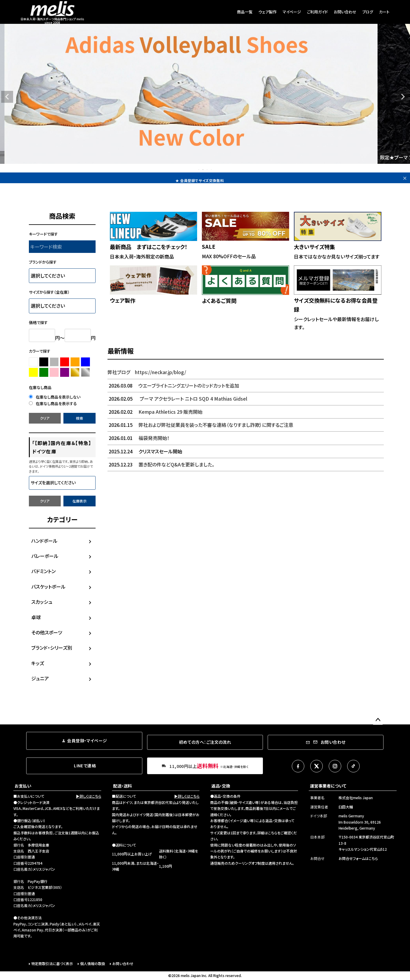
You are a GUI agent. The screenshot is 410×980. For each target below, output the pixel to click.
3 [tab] (208, 169)
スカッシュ (42, 602)
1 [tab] (199, 169)
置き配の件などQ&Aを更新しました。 (161, 464)
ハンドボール (44, 541)
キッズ (38, 663)
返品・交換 (221, 786)
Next (403, 97)
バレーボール (45, 556)
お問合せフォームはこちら (358, 858)
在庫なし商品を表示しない (55, 397)
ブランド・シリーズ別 (52, 648)
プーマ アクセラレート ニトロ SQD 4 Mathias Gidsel (177, 399)
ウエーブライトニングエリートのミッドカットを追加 (173, 385)
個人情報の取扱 (93, 963)
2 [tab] (203, 169)
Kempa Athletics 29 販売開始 (155, 412)
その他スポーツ (47, 632)
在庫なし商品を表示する (53, 403)
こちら (273, 833)
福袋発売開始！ (138, 438)
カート (384, 12)
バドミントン (43, 571)
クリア (45, 418)
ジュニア (40, 678)
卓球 (36, 617)
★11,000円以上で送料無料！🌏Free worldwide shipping (200, 178)
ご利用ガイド (317, 12)
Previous (7, 97)
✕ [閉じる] (405, 178)
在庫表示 (79, 501)
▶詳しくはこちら (89, 796)
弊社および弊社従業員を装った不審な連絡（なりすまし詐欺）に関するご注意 (200, 425)
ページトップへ (378, 720)
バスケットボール (48, 587)
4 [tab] (212, 169)
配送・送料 (123, 786)
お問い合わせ (345, 12)
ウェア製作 (268, 12)
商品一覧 (245, 12)
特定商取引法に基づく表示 (52, 963)
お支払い (23, 786)
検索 (79, 418)
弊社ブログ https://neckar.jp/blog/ (147, 372)
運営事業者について (328, 786)
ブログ (368, 12)
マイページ (292, 12)
